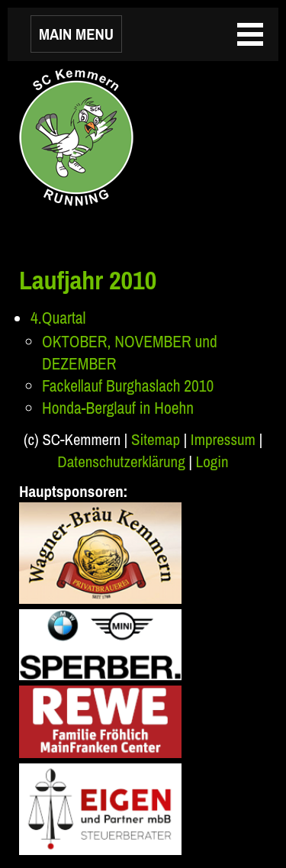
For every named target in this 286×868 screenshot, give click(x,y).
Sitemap (156, 439)
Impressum (223, 439)
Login (212, 461)
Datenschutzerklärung (121, 461)
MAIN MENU (76, 34)
